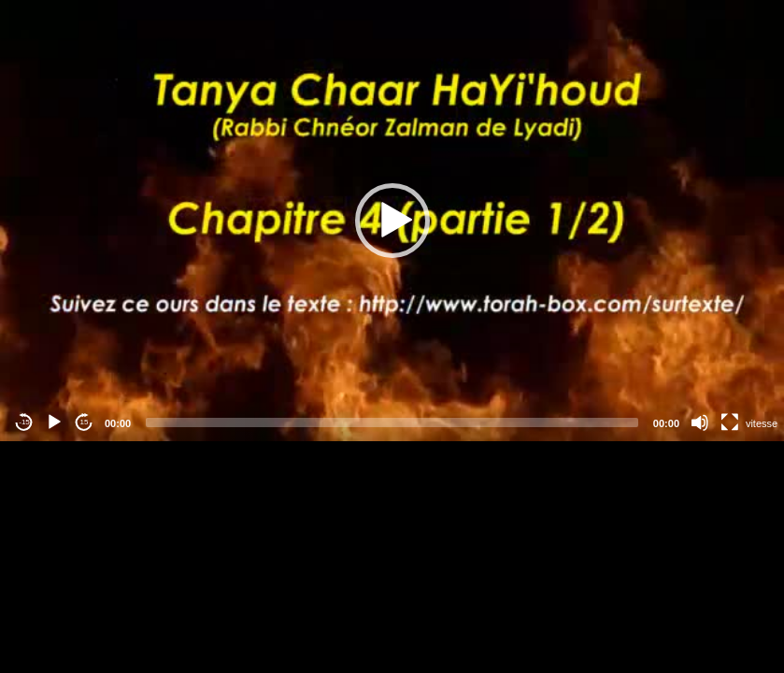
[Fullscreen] (730, 422)
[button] (392, 221)
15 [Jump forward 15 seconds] (85, 422)
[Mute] (700, 422)
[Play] (54, 422)
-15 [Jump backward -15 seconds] (24, 422)
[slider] (392, 422)
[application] (392, 221)
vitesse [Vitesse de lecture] (762, 423)
